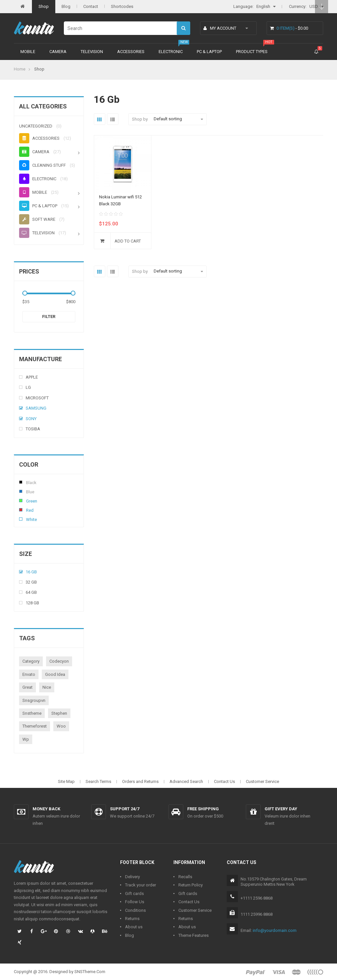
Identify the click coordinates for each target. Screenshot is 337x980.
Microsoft (37, 398)
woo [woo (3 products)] (61, 726)
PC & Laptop (209, 52)
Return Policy (191, 885)
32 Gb (31, 582)
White (21, 519)
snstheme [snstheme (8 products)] (32, 713)
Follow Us (135, 902)
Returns (132, 919)
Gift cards (134, 894)
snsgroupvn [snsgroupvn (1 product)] (34, 700)
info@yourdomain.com (275, 930)
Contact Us (224, 781)
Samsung (36, 408)
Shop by (140, 119)
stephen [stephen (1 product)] (59, 713)
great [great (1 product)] (27, 687)
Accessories (131, 52)
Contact (91, 6)
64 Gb (31, 592)
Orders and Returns (140, 781)
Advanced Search (186, 781)
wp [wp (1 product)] (26, 739)
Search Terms (98, 781)
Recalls (185, 877)
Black (21, 482)
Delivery (132, 877)
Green (21, 501)
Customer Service (262, 781)
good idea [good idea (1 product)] (55, 674)
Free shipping (203, 809)
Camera (58, 52)
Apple (32, 377)
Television (92, 52)
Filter (49, 317)
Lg (28, 387)
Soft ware (37, 219)
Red (21, 510)
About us (134, 927)
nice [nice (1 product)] (47, 687)
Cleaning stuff (42, 165)
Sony (31, 419)
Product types (252, 52)
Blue (21, 491)
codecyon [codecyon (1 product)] (59, 661)
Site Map (66, 781)
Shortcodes (122, 6)
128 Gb (32, 603)
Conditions (135, 910)
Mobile (28, 52)
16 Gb (31, 572)
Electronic (171, 52)
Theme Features (194, 935)
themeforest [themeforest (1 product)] (35, 726)
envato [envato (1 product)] (29, 674)
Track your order (141, 885)
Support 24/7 (125, 809)
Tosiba (33, 429)
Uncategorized (36, 126)
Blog (66, 6)
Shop (44, 6)
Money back (46, 809)
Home (20, 69)
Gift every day (281, 809)
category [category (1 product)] (31, 661)
